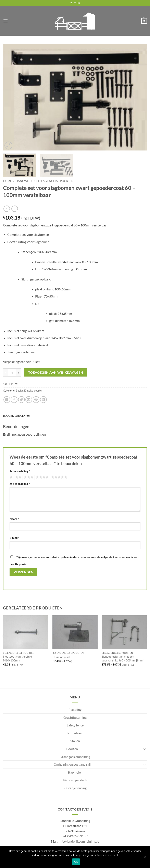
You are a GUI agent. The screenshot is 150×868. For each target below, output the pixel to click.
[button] (5, 21)
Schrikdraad (75, 733)
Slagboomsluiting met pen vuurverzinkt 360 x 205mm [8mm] (123, 658)
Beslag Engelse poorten (55, 181)
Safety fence (75, 725)
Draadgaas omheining (75, 757)
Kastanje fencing (75, 788)
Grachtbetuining (75, 717)
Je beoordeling (20, 471)
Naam (14, 519)
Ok (76, 862)
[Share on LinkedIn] (43, 400)
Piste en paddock (75, 780)
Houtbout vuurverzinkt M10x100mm (18, 658)
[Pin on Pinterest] (36, 400)
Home (7, 181)
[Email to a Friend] (29, 400)
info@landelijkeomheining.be (79, 841)
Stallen (75, 741)
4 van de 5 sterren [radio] (42, 477)
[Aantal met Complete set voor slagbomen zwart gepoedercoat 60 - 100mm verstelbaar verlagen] (5, 372)
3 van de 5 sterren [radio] (28, 477)
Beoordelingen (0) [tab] (16, 416)
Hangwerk (24, 181)
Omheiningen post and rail (72, 764)
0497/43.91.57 (78, 836)
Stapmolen (75, 772)
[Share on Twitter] (21, 400)
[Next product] (7, 209)
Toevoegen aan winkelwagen (56, 372)
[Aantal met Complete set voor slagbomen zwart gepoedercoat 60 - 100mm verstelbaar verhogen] (18, 372)
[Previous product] (15, 209)
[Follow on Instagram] (75, 3)
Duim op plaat (61, 657)
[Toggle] (145, 749)
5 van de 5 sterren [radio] (59, 477)
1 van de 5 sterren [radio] (11, 477)
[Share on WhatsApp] (7, 400)
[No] (145, 858)
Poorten (72, 749)
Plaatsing (75, 709)
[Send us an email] (79, 3)
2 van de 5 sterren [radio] (18, 477)
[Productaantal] (12, 372)
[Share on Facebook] (14, 400)
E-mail (15, 538)
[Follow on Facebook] (71, 3)
